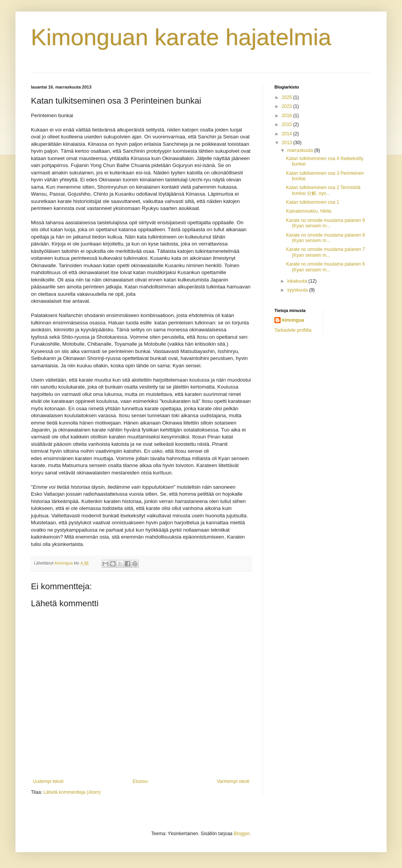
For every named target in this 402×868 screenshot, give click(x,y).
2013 (288, 143)
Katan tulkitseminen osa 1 (313, 202)
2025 (288, 97)
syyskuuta (298, 290)
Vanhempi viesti (233, 781)
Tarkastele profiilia (293, 330)
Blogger (242, 834)
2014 (288, 134)
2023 (288, 106)
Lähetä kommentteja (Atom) (72, 792)
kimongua (293, 320)
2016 (288, 116)
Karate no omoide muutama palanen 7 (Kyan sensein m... (325, 252)
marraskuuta (301, 150)
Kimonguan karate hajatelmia (181, 37)
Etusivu (140, 781)
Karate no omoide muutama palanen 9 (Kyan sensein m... (325, 223)
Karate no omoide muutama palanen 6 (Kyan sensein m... (325, 267)
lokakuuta (298, 281)
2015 (288, 124)
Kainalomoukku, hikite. (309, 211)
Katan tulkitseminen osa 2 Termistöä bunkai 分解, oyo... (323, 190)
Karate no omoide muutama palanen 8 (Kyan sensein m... (325, 238)
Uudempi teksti (48, 781)
